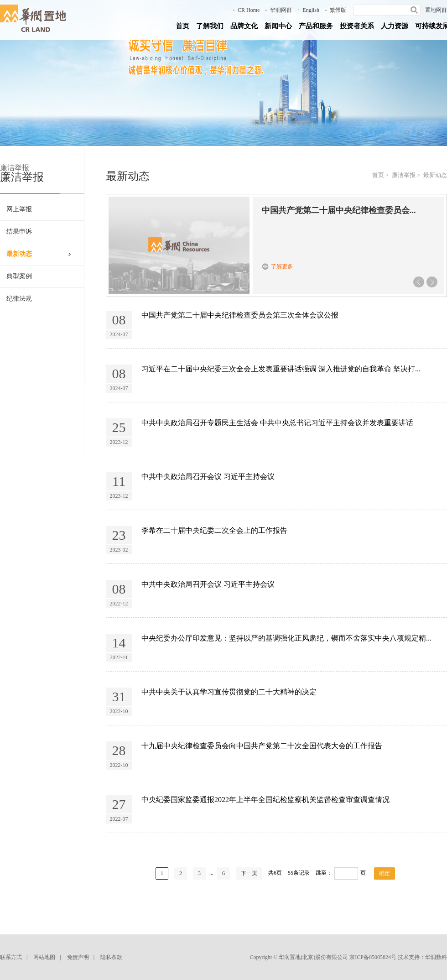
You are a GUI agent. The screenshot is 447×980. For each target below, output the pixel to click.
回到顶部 (434, 969)
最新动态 (19, 254)
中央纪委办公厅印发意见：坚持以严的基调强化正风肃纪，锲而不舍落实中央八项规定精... (286, 638)
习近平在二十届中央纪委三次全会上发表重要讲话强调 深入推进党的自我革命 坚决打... (281, 369)
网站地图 (44, 957)
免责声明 (78, 957)
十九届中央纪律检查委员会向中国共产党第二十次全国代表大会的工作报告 (262, 746)
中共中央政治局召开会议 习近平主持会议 (208, 477)
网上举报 (19, 209)
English (311, 10)
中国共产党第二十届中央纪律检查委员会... (339, 210)
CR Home (249, 10)
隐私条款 (111, 957)
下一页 (249, 873)
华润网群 (281, 10)
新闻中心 (278, 26)
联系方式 (11, 957)
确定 (385, 873)
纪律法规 (19, 299)
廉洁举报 (404, 175)
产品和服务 (316, 26)
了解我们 (210, 26)
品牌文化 (244, 26)
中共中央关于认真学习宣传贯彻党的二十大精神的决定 (229, 692)
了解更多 (282, 266)
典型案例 (19, 276)
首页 (182, 26)
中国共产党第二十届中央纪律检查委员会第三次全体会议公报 (240, 315)
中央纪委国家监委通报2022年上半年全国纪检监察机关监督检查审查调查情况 (265, 800)
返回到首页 (434, 946)
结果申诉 (19, 232)
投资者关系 (357, 26)
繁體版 (338, 10)
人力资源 (395, 26)
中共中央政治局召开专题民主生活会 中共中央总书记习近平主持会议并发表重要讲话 (277, 423)
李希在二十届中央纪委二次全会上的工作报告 (214, 530)
